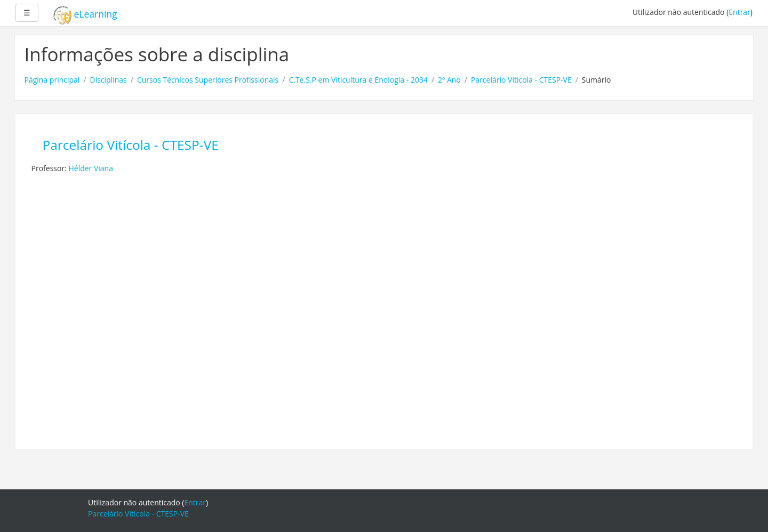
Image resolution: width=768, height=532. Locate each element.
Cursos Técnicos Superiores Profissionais (208, 80)
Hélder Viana (91, 168)
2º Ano (449, 80)
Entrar (739, 12)
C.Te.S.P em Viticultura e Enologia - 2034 (358, 80)
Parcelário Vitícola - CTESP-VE (521, 80)
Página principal (52, 80)
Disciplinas (109, 80)
